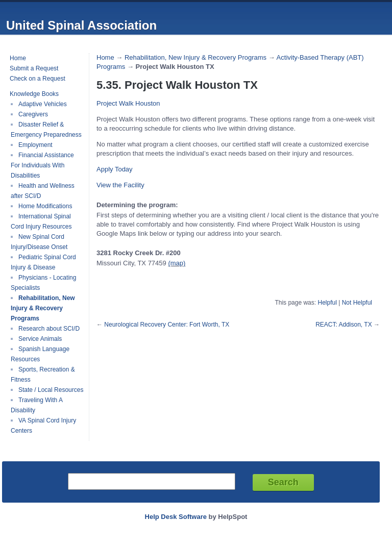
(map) (177, 263)
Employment (35, 145)
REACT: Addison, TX (344, 325)
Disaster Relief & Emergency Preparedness (46, 130)
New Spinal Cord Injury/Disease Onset (39, 242)
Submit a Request (34, 68)
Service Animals (40, 339)
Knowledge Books (34, 94)
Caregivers (33, 114)
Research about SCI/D (49, 329)
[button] (115, 169)
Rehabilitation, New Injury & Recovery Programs (43, 308)
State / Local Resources (51, 390)
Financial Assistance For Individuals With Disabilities (42, 165)
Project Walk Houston (128, 103)
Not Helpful (357, 303)
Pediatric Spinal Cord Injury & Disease (43, 262)
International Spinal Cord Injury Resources (41, 221)
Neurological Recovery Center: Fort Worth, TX (167, 325)
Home (18, 58)
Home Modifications (45, 206)
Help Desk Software (176, 517)
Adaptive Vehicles (43, 104)
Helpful (327, 303)
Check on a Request (38, 79)
